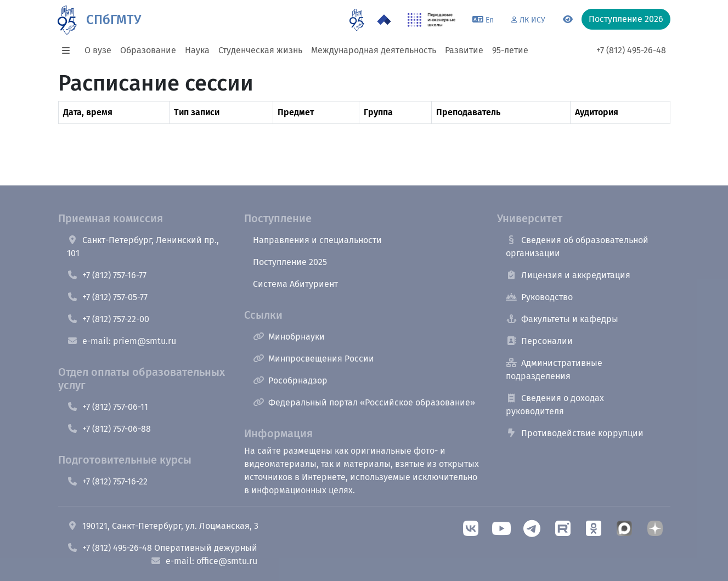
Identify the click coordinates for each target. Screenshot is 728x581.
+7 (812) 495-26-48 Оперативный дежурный (162, 548)
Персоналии (539, 341)
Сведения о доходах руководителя (555, 405)
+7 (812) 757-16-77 (107, 275)
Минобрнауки (289, 337)
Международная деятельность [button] (374, 50)
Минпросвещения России (314, 359)
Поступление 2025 (290, 262)
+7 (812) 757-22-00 (108, 319)
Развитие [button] (464, 50)
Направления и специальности (317, 240)
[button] (69, 50)
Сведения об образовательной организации (577, 247)
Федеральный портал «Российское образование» (364, 402)
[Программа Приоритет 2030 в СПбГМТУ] (384, 20)
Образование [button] (148, 50)
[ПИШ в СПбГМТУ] (431, 20)
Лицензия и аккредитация (568, 275)
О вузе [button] (98, 50)
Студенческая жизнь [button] (260, 50)
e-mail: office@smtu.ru (204, 561)
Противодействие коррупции (575, 433)
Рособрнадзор (290, 380)
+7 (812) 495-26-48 (631, 50)
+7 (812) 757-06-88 (109, 429)
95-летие (510, 50)
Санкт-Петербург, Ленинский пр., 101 (143, 247)
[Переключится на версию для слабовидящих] (568, 20)
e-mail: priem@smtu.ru (122, 341)
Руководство (539, 297)
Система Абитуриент (295, 284)
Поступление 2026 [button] (626, 19)
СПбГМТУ (114, 20)
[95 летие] (357, 20)
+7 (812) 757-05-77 (107, 297)
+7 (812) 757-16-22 (107, 481)
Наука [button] (197, 50)
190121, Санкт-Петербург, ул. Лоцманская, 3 (163, 526)
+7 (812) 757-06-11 (108, 407)
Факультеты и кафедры (562, 319)
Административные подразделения (554, 370)
